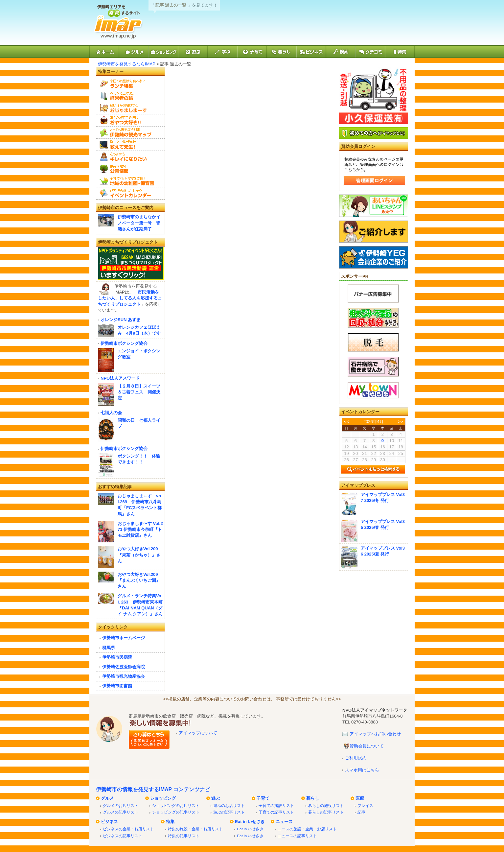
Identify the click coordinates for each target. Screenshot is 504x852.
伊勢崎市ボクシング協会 (124, 343)
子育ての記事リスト (276, 812)
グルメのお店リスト (121, 805)
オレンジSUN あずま (121, 320)
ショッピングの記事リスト (176, 812)
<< (346, 422)
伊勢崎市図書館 (117, 686)
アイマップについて (198, 733)
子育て (263, 798)
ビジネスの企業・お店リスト (128, 829)
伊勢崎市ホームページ (124, 638)
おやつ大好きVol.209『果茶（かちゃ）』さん (139, 555)
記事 (361, 812)
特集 (170, 822)
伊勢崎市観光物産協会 (124, 676)
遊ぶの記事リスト (229, 812)
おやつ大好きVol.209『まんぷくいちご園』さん (139, 580)
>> (401, 422)
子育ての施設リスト (276, 805)
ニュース (284, 822)
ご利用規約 (356, 758)
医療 (360, 798)
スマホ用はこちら (362, 770)
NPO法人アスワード (120, 378)
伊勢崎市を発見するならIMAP (127, 64)
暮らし (313, 798)
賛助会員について (367, 746)
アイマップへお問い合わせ (375, 734)
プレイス (365, 805)
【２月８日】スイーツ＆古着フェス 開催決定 (139, 392)
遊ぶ (216, 798)
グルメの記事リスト (121, 812)
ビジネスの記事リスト (123, 836)
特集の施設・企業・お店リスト (195, 829)
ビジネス (109, 822)
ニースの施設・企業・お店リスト (307, 829)
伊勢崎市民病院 (117, 657)
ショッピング (163, 798)
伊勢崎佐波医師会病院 (124, 667)
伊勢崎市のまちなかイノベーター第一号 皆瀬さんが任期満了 (139, 223)
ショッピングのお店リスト (176, 805)
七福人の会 (111, 413)
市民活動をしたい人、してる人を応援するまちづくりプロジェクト (130, 298)
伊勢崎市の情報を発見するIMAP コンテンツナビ (153, 789)
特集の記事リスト (184, 836)
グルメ (107, 798)
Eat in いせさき (250, 822)
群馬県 (109, 648)
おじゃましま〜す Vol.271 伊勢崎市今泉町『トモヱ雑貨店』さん (140, 529)
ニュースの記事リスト (297, 836)
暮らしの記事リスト (326, 812)
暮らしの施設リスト (326, 805)
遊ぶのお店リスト (229, 805)
